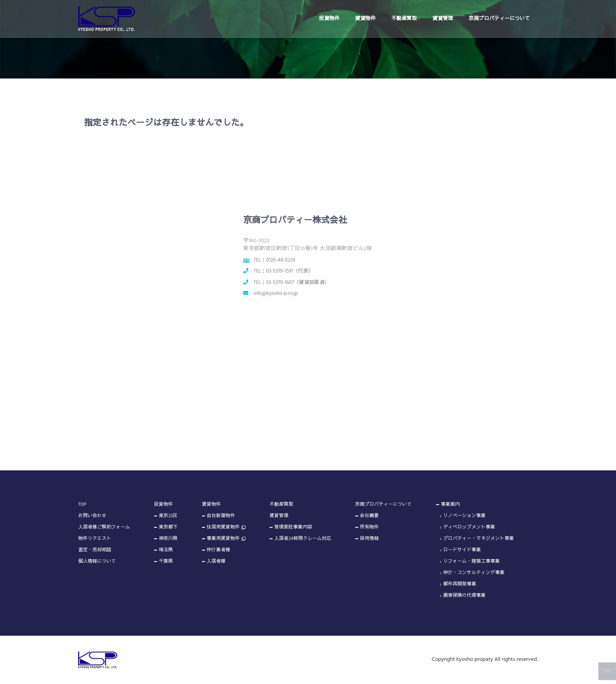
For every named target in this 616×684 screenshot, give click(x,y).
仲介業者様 (218, 550)
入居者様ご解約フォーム (104, 527)
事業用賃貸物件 (223, 539)
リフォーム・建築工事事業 (471, 561)
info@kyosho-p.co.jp (276, 294)
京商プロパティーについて (499, 19)
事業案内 (450, 505)
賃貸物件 (365, 19)
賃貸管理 (443, 19)
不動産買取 (404, 19)
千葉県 (166, 561)
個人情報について (97, 561)
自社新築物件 (221, 516)
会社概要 (369, 516)
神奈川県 (168, 539)
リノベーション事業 (464, 516)
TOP (82, 505)
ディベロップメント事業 (469, 527)
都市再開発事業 (460, 584)
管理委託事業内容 (293, 527)
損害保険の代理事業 (464, 596)
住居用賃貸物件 (223, 527)
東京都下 (168, 527)
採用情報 (369, 539)
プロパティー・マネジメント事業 (478, 539)
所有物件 (369, 527)
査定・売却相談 (95, 550)
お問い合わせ (92, 516)
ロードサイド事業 (462, 550)
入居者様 (216, 561)
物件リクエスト (95, 539)
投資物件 (329, 19)
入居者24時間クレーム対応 (302, 539)
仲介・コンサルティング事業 (474, 573)
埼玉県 (166, 550)
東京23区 (168, 516)
